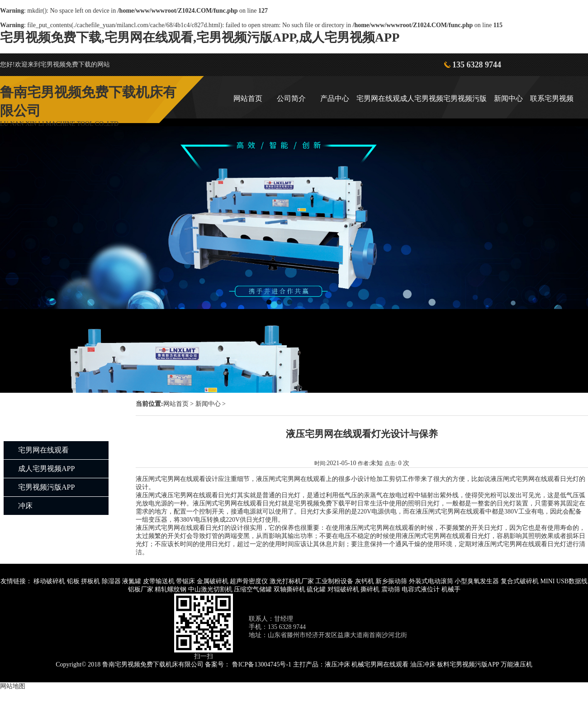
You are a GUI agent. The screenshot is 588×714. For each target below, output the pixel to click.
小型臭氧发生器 (477, 581)
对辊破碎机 (343, 589)
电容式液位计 (421, 589)
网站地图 (13, 686)
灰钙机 (365, 581)
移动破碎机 (49, 581)
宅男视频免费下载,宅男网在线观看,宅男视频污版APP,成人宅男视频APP (200, 37)
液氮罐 (132, 581)
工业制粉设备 (334, 581)
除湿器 (111, 581)
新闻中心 (508, 98)
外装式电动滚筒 (431, 581)
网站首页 (248, 98)
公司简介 (291, 98)
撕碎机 (370, 589)
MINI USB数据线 (564, 581)
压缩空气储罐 (253, 589)
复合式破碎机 (520, 581)
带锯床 (185, 581)
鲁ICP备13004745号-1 (262, 664)
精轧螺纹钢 (171, 589)
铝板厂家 (141, 589)
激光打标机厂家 (292, 581)
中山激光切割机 (210, 589)
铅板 (73, 581)
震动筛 (391, 589)
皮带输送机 (159, 581)
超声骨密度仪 (249, 581)
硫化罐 (316, 589)
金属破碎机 (213, 581)
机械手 (451, 589)
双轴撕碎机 (289, 589)
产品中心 (335, 98)
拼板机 (90, 581)
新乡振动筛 (391, 581)
